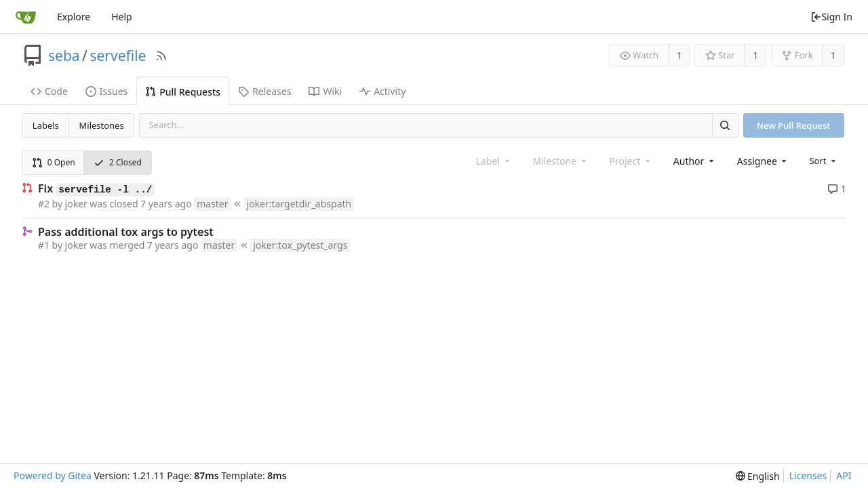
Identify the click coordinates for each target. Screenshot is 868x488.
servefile (118, 56)
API (844, 475)
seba (64, 56)
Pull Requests (183, 92)
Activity (382, 91)
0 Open (54, 162)
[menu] (824, 161)
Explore (74, 17)
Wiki (325, 91)
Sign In (831, 17)
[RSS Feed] (161, 56)
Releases (264, 91)
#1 (44, 245)
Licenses (808, 475)
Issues (106, 91)
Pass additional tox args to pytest (126, 232)
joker (76, 204)
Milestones (102, 125)
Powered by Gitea (53, 475)
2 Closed (118, 162)
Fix (96, 189)
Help (122, 17)
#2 (44, 204)
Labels (46, 125)
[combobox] (695, 161)
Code (49, 91)
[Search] (725, 125)
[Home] (26, 17)
